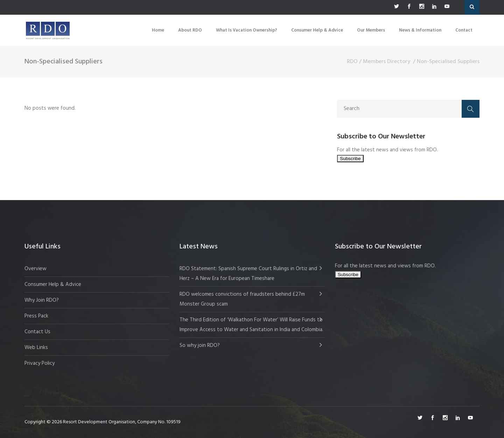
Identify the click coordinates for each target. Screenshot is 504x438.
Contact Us (37, 332)
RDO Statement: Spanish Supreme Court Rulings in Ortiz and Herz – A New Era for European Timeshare (248, 274)
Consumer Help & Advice (53, 285)
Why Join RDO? (42, 300)
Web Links (36, 348)
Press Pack (36, 316)
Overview (36, 269)
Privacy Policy (40, 363)
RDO (352, 62)
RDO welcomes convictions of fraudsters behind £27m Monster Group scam (242, 299)
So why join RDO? (200, 345)
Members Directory (387, 62)
